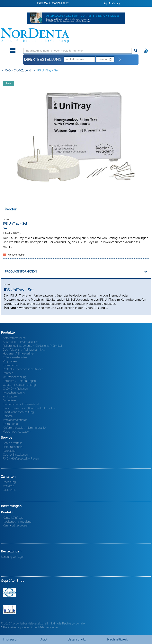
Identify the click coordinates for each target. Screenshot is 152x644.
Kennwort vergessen (16, 526)
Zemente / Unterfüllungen (19, 381)
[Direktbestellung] (120, 60)
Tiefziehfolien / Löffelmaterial (21, 404)
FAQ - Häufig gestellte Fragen (21, 459)
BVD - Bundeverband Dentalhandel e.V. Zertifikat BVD (9, 609)
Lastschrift (9, 490)
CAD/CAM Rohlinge (15, 389)
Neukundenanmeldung (17, 522)
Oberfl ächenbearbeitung (18, 412)
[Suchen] (136, 51)
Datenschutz (77, 639)
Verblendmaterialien (15, 420)
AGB (44, 639)
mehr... (7, 247)
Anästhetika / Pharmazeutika (21, 342)
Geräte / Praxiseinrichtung (19, 385)
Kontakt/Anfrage (13, 518)
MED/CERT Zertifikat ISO (9, 592)
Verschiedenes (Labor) (17, 432)
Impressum (11, 639)
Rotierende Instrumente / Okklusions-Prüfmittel (32, 346)
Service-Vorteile (13, 443)
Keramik (8, 416)
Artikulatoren (11, 396)
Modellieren (10, 400)
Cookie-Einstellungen (16, 455)
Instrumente (10, 365)
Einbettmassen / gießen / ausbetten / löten (30, 408)
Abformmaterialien (14, 338)
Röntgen (8, 373)
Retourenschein (13, 447)
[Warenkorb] (146, 50)
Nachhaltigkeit (117, 639)
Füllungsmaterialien (15, 357)
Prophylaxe (10, 361)
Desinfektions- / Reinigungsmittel (24, 350)
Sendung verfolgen (13, 557)
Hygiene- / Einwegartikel (18, 354)
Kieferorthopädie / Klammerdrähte (24, 428)
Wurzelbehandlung (15, 377)
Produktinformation (21, 272)
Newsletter (10, 451)
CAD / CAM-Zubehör (18, 70)
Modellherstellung (14, 393)
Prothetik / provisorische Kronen (23, 369)
